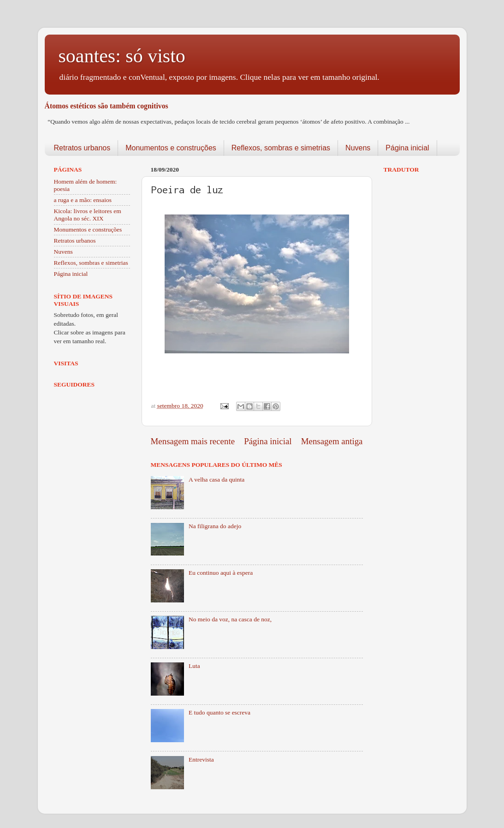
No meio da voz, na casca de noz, (230, 619)
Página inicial (407, 148)
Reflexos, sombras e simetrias (281, 148)
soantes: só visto (122, 56)
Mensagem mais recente (193, 441)
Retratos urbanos (82, 148)
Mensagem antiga (332, 441)
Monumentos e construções (171, 148)
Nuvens (358, 148)
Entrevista (201, 759)
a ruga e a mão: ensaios (83, 200)
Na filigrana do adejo (215, 526)
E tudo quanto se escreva (219, 712)
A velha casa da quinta (216, 480)
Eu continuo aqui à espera (221, 573)
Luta (194, 666)
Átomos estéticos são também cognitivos (107, 106)
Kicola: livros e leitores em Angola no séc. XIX (88, 215)
